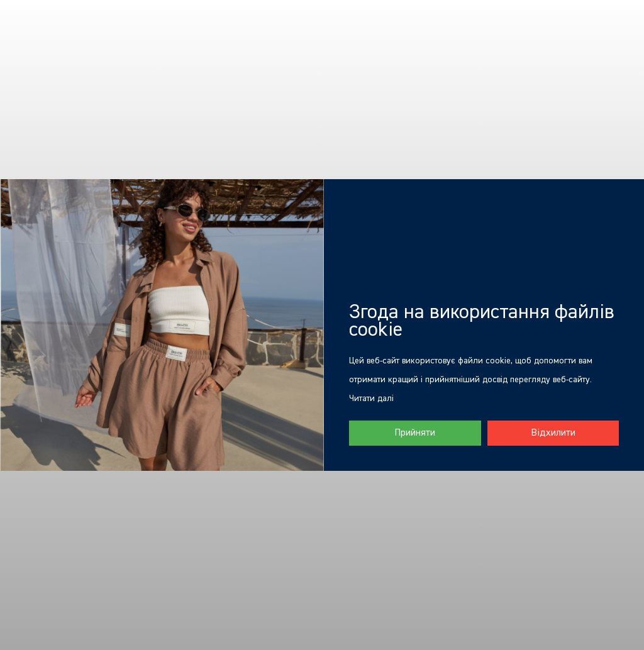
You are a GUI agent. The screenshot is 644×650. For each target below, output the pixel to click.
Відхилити (553, 433)
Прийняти (415, 433)
